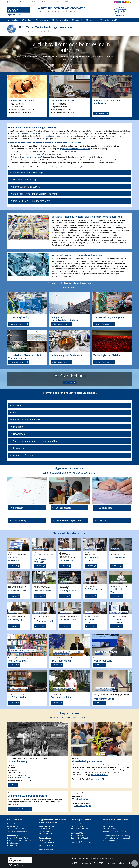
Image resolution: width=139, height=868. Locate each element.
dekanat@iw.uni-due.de (19, 831)
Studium (27, 20)
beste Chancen (49, 136)
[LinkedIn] (122, 2)
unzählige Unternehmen (31, 157)
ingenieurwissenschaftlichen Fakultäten (75, 149)
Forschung (42, 20)
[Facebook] (119, 2)
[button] (25, 2)
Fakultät (13, 20)
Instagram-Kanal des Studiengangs (66, 167)
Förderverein (108, 20)
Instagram (98, 779)
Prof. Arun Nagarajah (83, 806)
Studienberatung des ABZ (19, 809)
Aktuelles (91, 20)
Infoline (76, 858)
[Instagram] (116, 2)
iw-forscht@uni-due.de (82, 842)
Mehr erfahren (100, 113)
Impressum (107, 858)
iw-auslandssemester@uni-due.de (118, 831)
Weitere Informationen (18, 324)
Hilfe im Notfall (91, 858)
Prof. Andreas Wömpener (84, 799)
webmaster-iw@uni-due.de (119, 863)
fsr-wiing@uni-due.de (99, 775)
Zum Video (13, 566)
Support (77, 20)
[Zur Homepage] (19, 11)
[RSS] (128, 2)
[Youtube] (125, 2)
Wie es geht (68, 382)
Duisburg (38, 154)
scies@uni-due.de (23, 778)
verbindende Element (27, 134)
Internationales (60, 20)
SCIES (12, 785)
